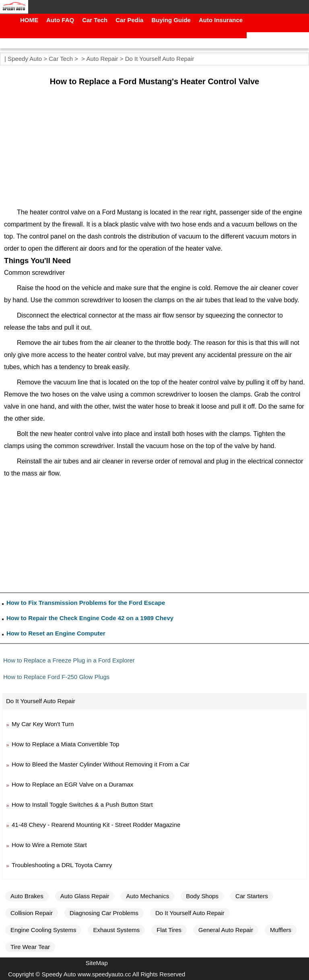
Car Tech (95, 20)
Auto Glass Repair (85, 896)
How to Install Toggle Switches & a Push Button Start (82, 805)
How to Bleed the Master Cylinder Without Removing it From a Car (101, 764)
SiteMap (97, 963)
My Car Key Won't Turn (43, 724)
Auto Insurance (221, 20)
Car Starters (252, 896)
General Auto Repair (226, 930)
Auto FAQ (60, 20)
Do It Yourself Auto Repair (160, 59)
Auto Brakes (27, 896)
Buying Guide (171, 20)
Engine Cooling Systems (43, 930)
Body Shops (202, 896)
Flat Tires (169, 930)
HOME (29, 20)
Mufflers (281, 930)
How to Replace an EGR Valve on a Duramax (72, 784)
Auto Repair (102, 59)
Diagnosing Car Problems (104, 913)
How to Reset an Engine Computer (56, 633)
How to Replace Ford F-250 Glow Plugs (56, 677)
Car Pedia (129, 20)
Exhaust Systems (116, 930)
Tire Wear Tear (30, 947)
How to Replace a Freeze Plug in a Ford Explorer (69, 660)
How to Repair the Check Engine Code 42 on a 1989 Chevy (90, 618)
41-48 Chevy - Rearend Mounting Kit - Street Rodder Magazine (96, 825)
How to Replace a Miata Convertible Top (65, 744)
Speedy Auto (25, 59)
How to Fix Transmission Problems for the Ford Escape (86, 603)
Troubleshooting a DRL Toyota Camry (62, 865)
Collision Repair (32, 913)
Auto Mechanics (147, 896)
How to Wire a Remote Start (49, 845)
